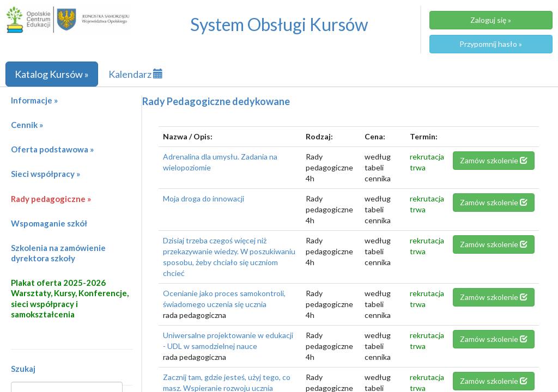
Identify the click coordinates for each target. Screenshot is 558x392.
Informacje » (34, 100)
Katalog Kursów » (52, 74)
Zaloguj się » (491, 20)
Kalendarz (136, 74)
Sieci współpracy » (46, 174)
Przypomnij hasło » (491, 44)
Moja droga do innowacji (204, 198)
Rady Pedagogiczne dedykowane (216, 101)
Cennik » (27, 125)
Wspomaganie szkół (49, 223)
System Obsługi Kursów (279, 24)
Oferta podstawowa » (52, 149)
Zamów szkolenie (494, 160)
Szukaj (23, 369)
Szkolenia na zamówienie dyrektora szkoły (58, 253)
